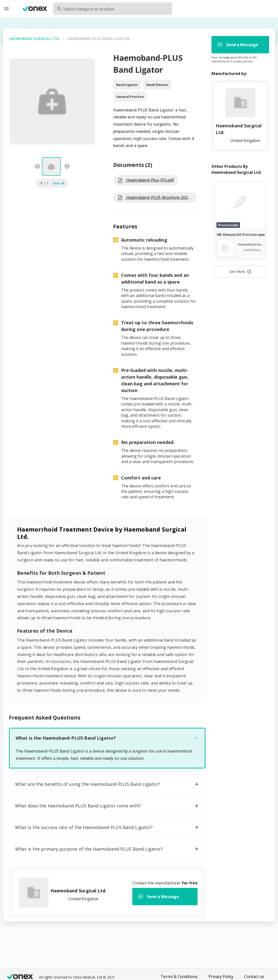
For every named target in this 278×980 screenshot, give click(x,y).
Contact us (254, 977)
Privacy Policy (221, 977)
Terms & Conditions (179, 977)
